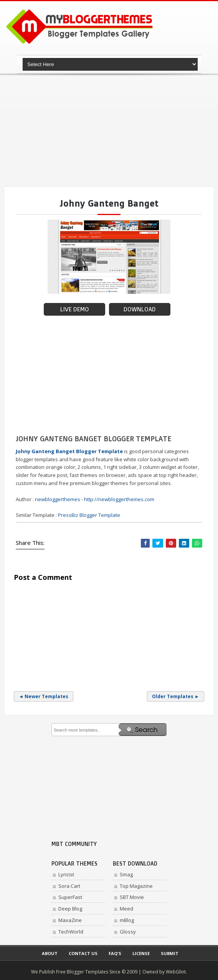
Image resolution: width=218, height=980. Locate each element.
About (50, 953)
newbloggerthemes (58, 499)
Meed (126, 909)
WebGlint (176, 972)
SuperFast (70, 897)
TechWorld (71, 932)
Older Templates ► (176, 696)
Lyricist (66, 874)
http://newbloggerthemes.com (119, 499)
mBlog (127, 920)
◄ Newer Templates (44, 696)
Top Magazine (136, 886)
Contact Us (83, 953)
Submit (170, 953)
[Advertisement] (111, 131)
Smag (126, 874)
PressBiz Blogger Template (89, 515)
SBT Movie (132, 897)
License (141, 953)
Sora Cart (69, 886)
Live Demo (75, 309)
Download (140, 309)
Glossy (128, 932)
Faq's (115, 953)
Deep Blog (70, 909)
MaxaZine (70, 920)
